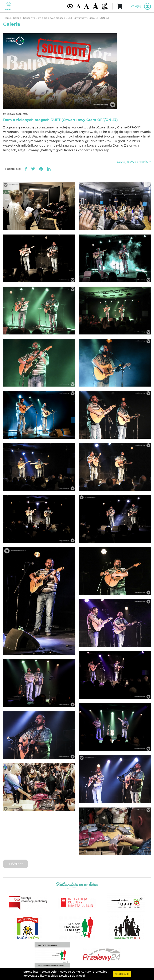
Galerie (17, 18)
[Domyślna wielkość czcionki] (79, 6)
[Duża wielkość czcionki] (95, 6)
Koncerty (29, 18)
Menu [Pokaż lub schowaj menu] (8, 6)
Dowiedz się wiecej (72, 976)
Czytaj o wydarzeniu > (134, 162)
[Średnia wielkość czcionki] (86, 6)
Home (8, 18)
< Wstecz (16, 864)
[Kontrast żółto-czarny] (70, 6)
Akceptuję (122, 974)
